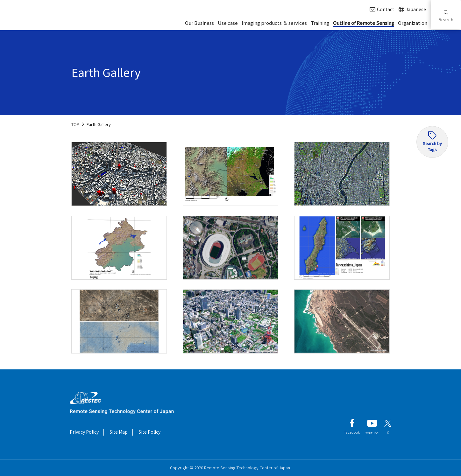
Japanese (412, 9)
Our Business (199, 23)
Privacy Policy (84, 432)
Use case (228, 23)
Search (446, 16)
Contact (382, 9)
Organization (413, 23)
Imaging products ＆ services (274, 23)
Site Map (119, 432)
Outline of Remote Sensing (364, 23)
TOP (75, 124)
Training (320, 23)
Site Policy (149, 432)
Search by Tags (432, 146)
